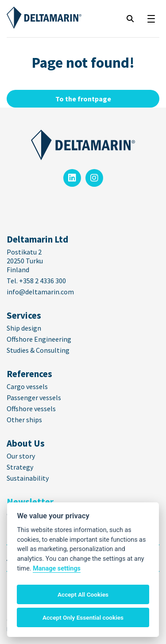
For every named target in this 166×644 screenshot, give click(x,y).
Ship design (24, 328)
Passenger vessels (34, 397)
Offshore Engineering (39, 339)
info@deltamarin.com (40, 292)
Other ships (24, 420)
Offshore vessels (31, 409)
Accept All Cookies (83, 594)
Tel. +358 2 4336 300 (37, 281)
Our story (21, 456)
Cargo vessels (27, 386)
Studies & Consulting (38, 350)
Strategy (20, 467)
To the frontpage (83, 99)
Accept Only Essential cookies (83, 617)
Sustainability (28, 478)
